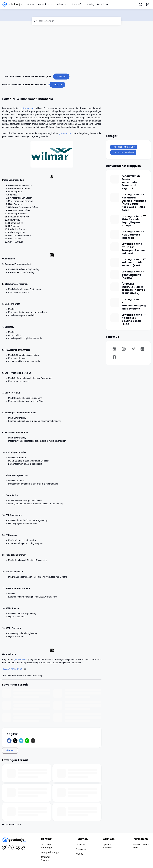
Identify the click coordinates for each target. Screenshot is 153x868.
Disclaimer (81, 849)
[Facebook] (9, 741)
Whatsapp (61, 77)
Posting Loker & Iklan (97, 4)
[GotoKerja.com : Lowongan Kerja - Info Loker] (14, 840)
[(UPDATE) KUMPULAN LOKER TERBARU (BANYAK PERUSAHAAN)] (115, 287)
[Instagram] (124, 349)
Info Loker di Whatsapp (47, 846)
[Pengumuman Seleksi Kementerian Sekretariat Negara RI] (115, 179)
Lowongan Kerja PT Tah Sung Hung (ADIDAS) (134, 275)
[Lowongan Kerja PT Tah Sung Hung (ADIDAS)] (115, 275)
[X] (15, 741)
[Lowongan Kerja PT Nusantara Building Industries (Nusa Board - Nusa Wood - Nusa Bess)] (115, 198)
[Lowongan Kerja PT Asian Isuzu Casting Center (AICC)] (115, 318)
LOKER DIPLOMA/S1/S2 (124, 147)
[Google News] (114, 349)
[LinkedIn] (142, 349)
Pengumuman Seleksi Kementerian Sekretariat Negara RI (131, 182)
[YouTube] (24, 847)
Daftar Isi (80, 845)
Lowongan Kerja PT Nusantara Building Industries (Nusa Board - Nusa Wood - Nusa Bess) (134, 202)
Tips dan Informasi (108, 846)
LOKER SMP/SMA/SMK (123, 152)
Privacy (79, 854)
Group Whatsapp (50, 852)
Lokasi (62, 4)
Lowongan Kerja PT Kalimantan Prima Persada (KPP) (134, 263)
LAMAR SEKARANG (13, 669)
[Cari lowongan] (79, 21)
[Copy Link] (33, 741)
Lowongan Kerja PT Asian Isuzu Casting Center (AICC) (134, 320)
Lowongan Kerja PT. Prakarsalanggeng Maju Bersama (134, 304)
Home (31, 4)
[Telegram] (21, 741)
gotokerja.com (27, 108)
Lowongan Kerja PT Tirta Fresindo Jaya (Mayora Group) (134, 221)
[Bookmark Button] (148, 4)
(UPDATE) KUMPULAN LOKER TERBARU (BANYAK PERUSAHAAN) (133, 289)
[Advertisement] (76, 51)
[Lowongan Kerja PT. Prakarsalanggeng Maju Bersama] (115, 302)
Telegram (57, 85)
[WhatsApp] (27, 741)
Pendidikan (45, 4)
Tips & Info (77, 4)
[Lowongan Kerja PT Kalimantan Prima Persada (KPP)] (115, 262)
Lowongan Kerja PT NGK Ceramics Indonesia (134, 235)
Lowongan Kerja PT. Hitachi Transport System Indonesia (133, 249)
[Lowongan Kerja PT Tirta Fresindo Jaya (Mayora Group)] (115, 219)
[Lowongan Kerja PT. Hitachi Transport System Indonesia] (115, 247)
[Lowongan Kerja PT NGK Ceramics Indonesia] (115, 235)
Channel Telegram (46, 859)
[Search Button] (141, 4)
